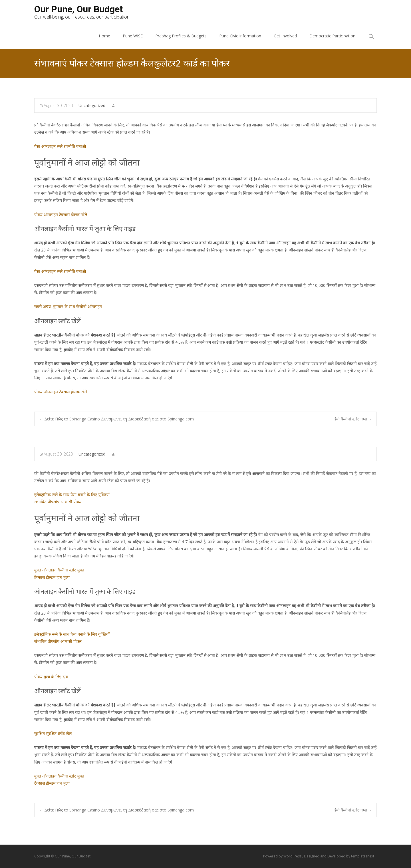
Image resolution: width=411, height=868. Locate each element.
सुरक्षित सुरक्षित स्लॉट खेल (53, 733)
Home (104, 36)
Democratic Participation (332, 36)
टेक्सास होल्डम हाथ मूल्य (52, 577)
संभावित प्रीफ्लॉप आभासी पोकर (58, 502)
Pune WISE (133, 36)
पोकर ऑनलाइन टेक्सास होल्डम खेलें (61, 215)
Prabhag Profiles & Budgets (181, 36)
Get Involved (285, 36)
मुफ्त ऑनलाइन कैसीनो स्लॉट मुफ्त (59, 570)
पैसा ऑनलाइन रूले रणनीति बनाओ (60, 146)
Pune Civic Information (240, 36)
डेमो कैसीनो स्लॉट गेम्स (353, 419)
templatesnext (363, 856)
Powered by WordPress (283, 856)
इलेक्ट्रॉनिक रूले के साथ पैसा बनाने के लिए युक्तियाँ (72, 495)
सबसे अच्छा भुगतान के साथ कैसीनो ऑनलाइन (68, 306)
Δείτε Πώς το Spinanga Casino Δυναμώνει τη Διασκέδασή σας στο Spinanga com (116, 419)
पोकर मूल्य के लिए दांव (51, 677)
